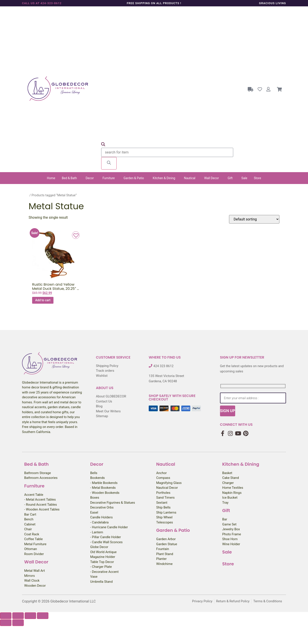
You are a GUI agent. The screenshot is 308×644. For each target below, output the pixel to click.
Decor (90, 178)
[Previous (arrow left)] (6, 623)
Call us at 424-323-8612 (42, 3)
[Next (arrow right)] (18, 623)
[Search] (109, 163)
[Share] (30, 616)
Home (51, 178)
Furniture (109, 178)
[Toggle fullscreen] (18, 616)
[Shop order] (254, 219)
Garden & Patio (134, 178)
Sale (244, 178)
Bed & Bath (69, 178)
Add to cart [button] (43, 300)
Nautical (190, 178)
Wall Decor (212, 178)
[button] (70, 178)
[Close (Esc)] (43, 616)
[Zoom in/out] (6, 616)
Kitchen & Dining (164, 178)
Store (258, 178)
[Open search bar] (103, 145)
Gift (230, 178)
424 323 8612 (163, 366)
